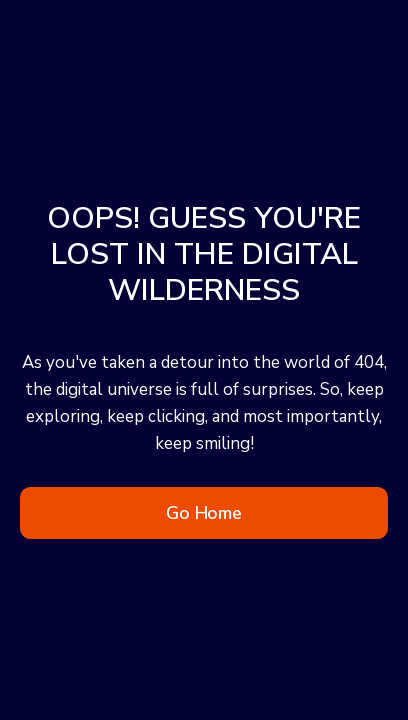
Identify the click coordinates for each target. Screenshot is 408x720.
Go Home (204, 513)
